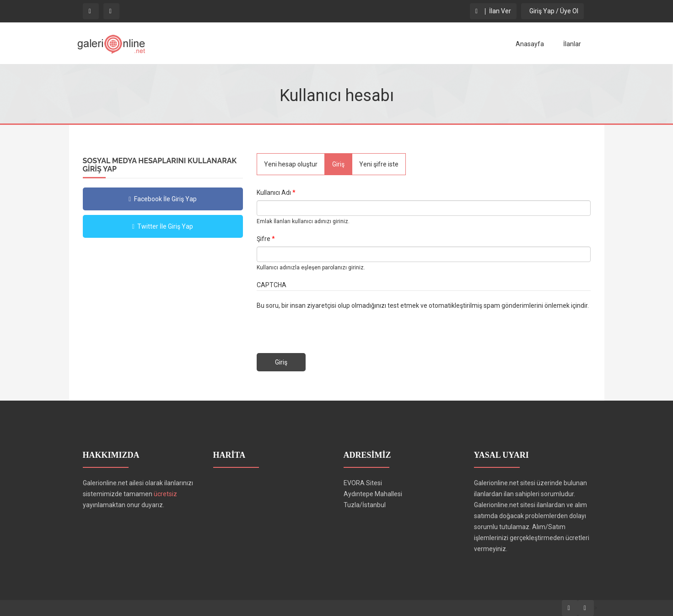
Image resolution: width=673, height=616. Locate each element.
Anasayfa (530, 44)
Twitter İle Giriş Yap (163, 226)
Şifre (266, 239)
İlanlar (572, 44)
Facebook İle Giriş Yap (163, 199)
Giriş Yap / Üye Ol (552, 11)
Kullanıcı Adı (276, 193)
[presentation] (326, 329)
